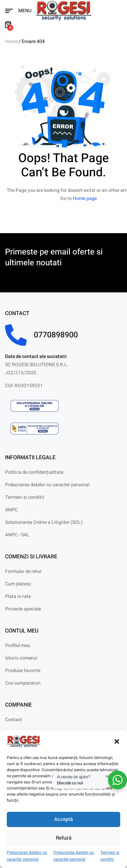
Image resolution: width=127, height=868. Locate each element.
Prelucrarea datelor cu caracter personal (27, 856)
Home (11, 41)
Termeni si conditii (110, 856)
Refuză (64, 838)
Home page (85, 198)
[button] (117, 741)
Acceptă (63, 819)
